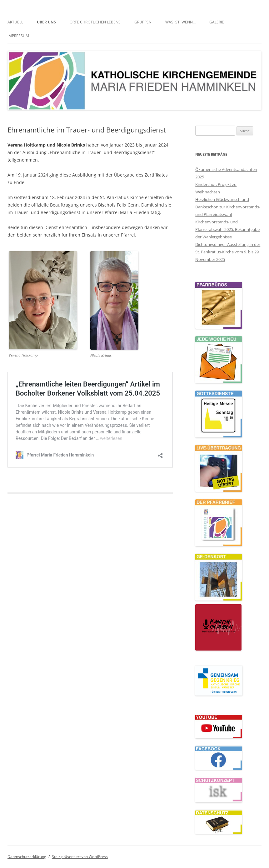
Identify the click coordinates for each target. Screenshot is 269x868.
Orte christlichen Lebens (95, 22)
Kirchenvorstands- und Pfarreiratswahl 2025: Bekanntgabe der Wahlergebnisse (227, 229)
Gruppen (143, 22)
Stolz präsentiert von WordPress (80, 857)
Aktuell (15, 22)
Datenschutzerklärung (27, 857)
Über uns (46, 22)
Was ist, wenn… (180, 22)
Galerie (217, 22)
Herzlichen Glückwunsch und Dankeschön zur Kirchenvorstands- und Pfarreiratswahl (228, 207)
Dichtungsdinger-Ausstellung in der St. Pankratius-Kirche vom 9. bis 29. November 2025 (228, 252)
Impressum (18, 36)
